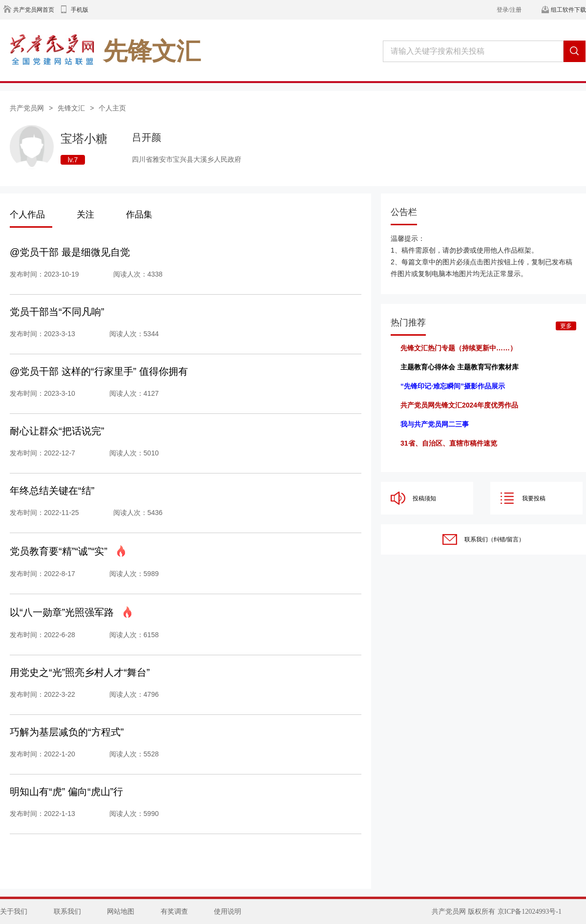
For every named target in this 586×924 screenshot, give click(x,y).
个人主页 (112, 108)
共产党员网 (27, 108)
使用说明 (228, 912)
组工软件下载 (568, 10)
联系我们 (67, 912)
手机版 (80, 10)
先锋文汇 (71, 108)
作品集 (139, 215)
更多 (566, 326)
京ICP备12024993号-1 (530, 912)
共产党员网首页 (34, 10)
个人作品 (27, 215)
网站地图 (121, 912)
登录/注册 (509, 10)
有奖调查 (174, 912)
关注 (85, 215)
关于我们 (14, 912)
